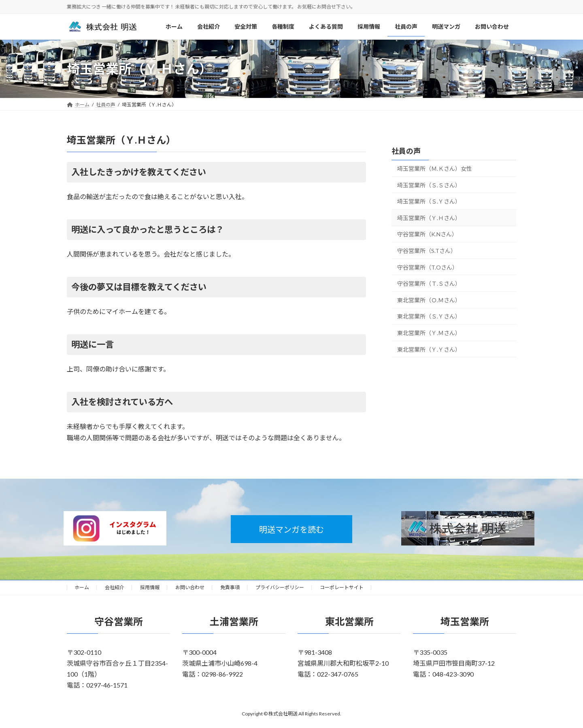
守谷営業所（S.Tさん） (427, 251)
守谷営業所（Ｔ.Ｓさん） (429, 284)
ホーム (82, 587)
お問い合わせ (190, 587)
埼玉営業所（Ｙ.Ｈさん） (429, 218)
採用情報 (150, 587)
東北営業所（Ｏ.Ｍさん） (429, 300)
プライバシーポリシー (280, 587)
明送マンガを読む (291, 529)
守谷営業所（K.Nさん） (427, 235)
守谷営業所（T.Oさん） (428, 267)
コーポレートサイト (342, 587)
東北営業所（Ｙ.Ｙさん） (429, 349)
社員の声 (406, 151)
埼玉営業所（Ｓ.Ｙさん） (429, 202)
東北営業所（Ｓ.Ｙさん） (429, 317)
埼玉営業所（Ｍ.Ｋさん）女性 (435, 169)
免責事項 (230, 587)
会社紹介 (115, 587)
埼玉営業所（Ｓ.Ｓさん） (429, 185)
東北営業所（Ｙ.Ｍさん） (429, 333)
